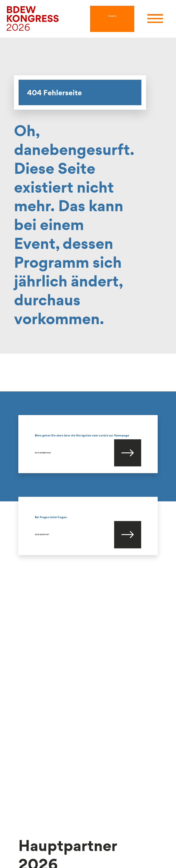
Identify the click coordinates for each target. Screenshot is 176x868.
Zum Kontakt (42, 535)
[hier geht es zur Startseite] (33, 18)
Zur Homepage (43, 453)
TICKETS (112, 16)
